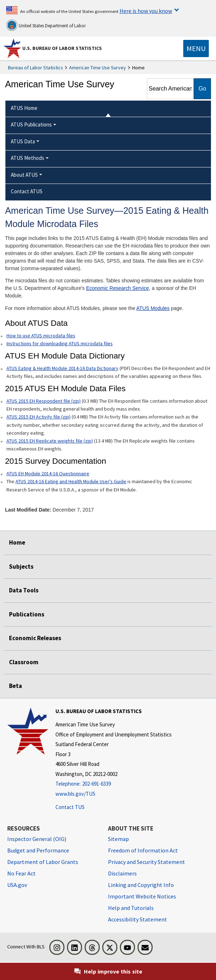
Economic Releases (35, 638)
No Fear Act (21, 873)
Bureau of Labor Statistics (35, 68)
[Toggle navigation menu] (196, 48)
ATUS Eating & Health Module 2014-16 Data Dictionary (62, 368)
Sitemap (118, 839)
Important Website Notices (142, 896)
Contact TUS (70, 807)
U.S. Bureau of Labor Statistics (62, 48)
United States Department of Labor (46, 25)
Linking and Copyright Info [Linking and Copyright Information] (141, 885)
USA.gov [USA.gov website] (17, 885)
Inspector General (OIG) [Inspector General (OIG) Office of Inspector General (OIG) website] (37, 839)
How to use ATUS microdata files (41, 336)
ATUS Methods (28, 158)
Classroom (24, 662)
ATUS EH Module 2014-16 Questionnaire (48, 473)
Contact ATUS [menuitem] (27, 191)
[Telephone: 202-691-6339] (114, 784)
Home (17, 542)
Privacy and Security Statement (147, 862)
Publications (27, 614)
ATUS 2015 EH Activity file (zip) (39, 417)
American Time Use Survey (98, 68)
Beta (15, 686)
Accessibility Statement (138, 919)
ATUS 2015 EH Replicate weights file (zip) (50, 441)
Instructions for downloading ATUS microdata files (60, 343)
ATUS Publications (31, 124)
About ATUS (24, 175)
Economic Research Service (118, 288)
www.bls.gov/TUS (75, 794)
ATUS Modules (153, 308)
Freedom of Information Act (143, 850)
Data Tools (24, 590)
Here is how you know (146, 11)
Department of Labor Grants (43, 862)
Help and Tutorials (131, 908)
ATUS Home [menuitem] (24, 108)
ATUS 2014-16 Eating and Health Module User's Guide (71, 481)
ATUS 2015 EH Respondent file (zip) (44, 401)
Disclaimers (122, 873)
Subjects (21, 567)
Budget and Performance (38, 850)
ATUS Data (23, 141)
